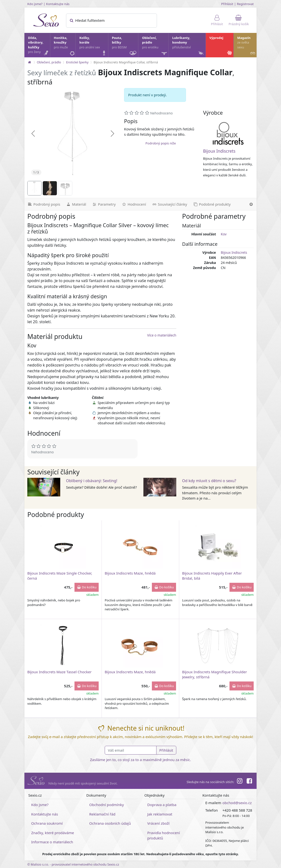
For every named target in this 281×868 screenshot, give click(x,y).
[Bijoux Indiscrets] (228, 133)
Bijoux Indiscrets (219, 151)
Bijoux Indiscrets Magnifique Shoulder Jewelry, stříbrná (214, 674)
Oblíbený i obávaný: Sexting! (92, 481)
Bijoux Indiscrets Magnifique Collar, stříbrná (126, 62)
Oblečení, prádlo (155, 46)
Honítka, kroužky (65, 46)
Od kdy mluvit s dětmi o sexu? (209, 481)
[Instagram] (239, 782)
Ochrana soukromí (47, 823)
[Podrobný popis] (44, 204)
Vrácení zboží (158, 823)
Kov (224, 234)
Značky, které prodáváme (53, 833)
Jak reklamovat (160, 814)
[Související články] (170, 204)
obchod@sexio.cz (237, 803)
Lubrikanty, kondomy (188, 46)
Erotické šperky (77, 62)
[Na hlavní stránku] (30, 62)
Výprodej (221, 46)
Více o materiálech (162, 335)
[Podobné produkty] (212, 204)
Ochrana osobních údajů (110, 823)
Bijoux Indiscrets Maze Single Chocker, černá (60, 576)
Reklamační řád (102, 814)
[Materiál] (76, 204)
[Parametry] (104, 204)
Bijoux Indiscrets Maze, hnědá (130, 573)
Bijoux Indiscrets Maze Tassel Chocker (59, 672)
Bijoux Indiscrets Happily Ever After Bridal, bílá (212, 576)
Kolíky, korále (93, 46)
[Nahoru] (251, 204)
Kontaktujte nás (58, 4)
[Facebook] (249, 782)
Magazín (247, 46)
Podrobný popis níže (161, 143)
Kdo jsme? (35, 4)
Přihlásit (227, 4)
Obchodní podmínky (107, 805)
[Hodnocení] (134, 204)
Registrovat (245, 4)
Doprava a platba (162, 805)
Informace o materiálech (52, 842)
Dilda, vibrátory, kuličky (39, 46)
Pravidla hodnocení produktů (164, 835)
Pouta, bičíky (125, 46)
